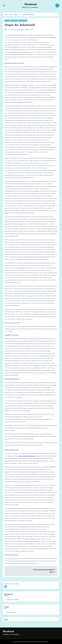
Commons (14, 21)
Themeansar (44, 642)
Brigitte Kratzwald (15, 30)
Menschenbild (23, 21)
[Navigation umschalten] (4, 5)
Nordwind (30, 4)
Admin (6, 620)
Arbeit (7, 21)
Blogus (36, 642)
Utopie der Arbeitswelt (21, 25)
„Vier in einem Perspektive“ (27, 456)
